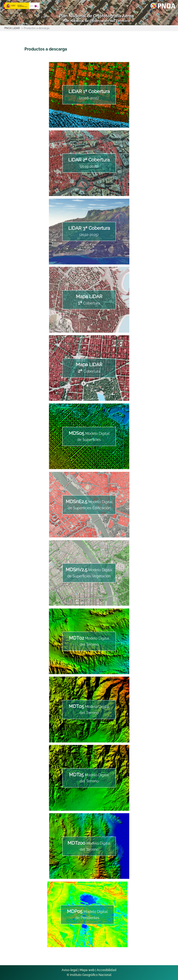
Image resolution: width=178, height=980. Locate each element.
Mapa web (87, 970)
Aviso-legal (70, 970)
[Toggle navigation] (7, 18)
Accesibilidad (107, 970)
